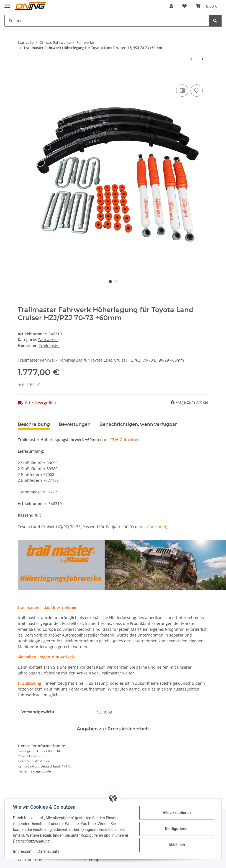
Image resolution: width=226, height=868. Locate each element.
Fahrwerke (48, 340)
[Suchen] (107, 21)
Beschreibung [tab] (34, 424)
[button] (171, 6)
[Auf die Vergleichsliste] (182, 91)
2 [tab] (116, 282)
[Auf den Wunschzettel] (197, 91)
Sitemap (92, 860)
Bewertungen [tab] (75, 424)
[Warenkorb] (206, 6)
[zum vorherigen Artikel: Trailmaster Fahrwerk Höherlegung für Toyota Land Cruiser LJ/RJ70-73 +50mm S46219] (191, 59)
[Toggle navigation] (7, 3)
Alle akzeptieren (176, 813)
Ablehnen (176, 845)
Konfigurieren (176, 829)
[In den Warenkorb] (22, 77)
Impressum (23, 851)
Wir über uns (30, 860)
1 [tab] (110, 282)
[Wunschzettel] (184, 6)
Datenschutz (49, 851)
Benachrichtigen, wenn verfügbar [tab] (138, 424)
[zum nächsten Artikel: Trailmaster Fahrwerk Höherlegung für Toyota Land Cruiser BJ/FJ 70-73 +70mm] (203, 59)
